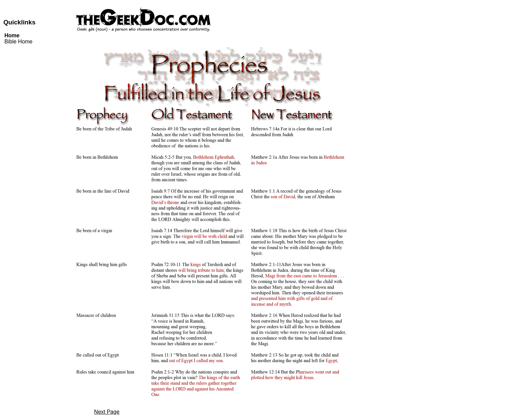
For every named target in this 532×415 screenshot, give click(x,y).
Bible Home (18, 42)
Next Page (107, 412)
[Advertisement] (499, 114)
